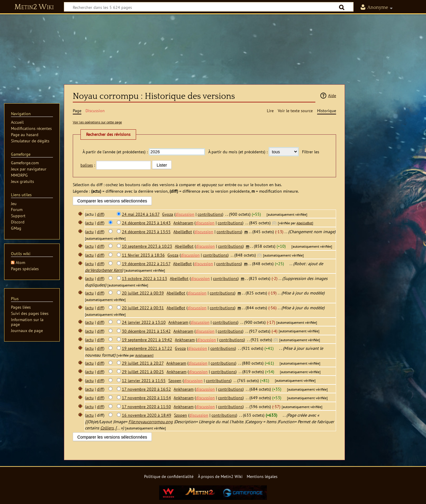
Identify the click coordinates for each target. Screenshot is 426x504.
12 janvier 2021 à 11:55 (144, 380)
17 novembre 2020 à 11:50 (146, 406)
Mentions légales (262, 476)
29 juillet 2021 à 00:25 (143, 372)
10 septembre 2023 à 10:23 (147, 246)
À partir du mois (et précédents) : (238, 152)
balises (87, 165)
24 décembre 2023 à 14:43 (146, 223)
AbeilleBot (304, 223)
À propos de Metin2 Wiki (220, 476)
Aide (332, 95)
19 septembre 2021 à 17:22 (147, 348)
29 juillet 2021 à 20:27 (143, 363)
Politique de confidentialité (169, 476)
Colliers (107, 428)
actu (90, 223)
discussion (185, 214)
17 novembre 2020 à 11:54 (146, 398)
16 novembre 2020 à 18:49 (147, 415)
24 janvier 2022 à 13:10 (144, 322)
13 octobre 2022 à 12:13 (145, 278)
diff (100, 214)
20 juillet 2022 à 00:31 (143, 308)
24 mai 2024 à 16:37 (141, 214)
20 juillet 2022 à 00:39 (143, 293)
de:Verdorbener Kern (103, 270)
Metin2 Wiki (34, 7)
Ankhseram (144, 355)
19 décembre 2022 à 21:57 (146, 264)
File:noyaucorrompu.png (151, 422)
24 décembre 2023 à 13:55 (146, 232)
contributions (210, 214)
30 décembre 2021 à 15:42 (146, 331)
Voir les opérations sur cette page (97, 122)
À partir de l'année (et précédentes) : (115, 152)
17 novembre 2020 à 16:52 (146, 389)
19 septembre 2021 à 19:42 (147, 340)
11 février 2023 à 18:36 (143, 255)
